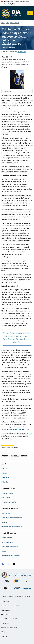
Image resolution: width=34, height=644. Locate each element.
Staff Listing (6, 478)
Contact (4, 473)
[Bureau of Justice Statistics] (17, 584)
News (7, 23)
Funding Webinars (7, 542)
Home (3, 23)
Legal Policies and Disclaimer (10, 619)
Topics (4, 551)
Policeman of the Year (17, 429)
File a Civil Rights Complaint (11, 556)
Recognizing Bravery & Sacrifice (12, 518)
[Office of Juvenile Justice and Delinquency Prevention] (7, 590)
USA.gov (4, 632)
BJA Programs (6, 513)
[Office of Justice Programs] (6, 13)
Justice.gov (5, 636)
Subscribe (5, 482)
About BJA (5, 469)
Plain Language (6, 610)
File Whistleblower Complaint (10, 606)
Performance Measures (9, 502)
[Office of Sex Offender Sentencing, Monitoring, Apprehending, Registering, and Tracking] (27, 590)
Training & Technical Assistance (12, 527)
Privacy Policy (5, 615)
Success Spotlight (14, 23)
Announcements (7, 538)
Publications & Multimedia (10, 547)
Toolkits (4, 522)
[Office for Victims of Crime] (17, 590)
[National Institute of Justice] (27, 583)
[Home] (16, 13)
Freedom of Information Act (10, 628)
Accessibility (5, 601)
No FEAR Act (5, 623)
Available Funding (7, 493)
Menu (30, 13)
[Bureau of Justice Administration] (7, 583)
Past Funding (6, 498)
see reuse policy (22, 52)
